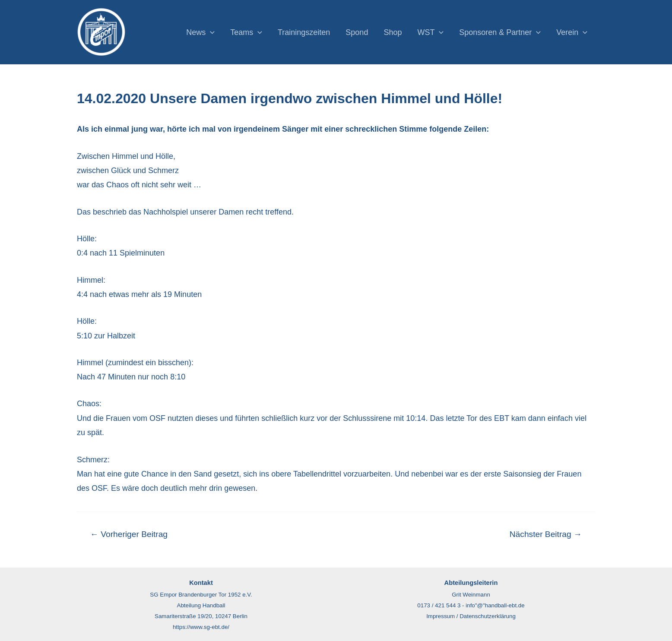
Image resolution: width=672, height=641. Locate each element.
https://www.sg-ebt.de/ (201, 627)
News (200, 32)
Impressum (441, 616)
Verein (572, 32)
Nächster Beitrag (546, 534)
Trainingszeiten (304, 32)
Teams (246, 32)
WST (430, 32)
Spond (357, 32)
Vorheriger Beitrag (129, 534)
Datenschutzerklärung (488, 616)
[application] (210, 32)
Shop (393, 32)
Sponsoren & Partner (500, 32)
